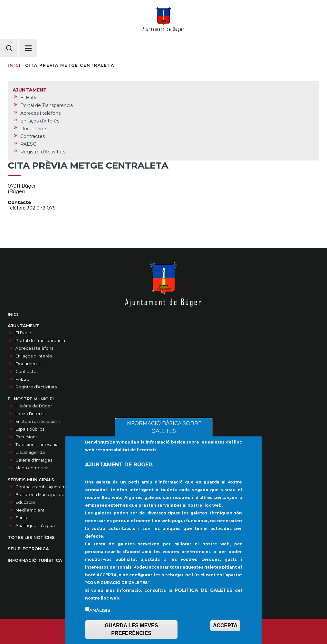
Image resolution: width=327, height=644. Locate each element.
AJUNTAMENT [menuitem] (30, 90)
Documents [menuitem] (34, 129)
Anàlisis (100, 619)
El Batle (23, 333)
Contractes (27, 371)
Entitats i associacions (38, 421)
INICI (13, 314)
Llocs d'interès (30, 414)
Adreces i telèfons (34, 348)
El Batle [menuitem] (29, 98)
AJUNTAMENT (23, 326)
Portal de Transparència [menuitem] (47, 105)
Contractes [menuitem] (33, 136)
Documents (28, 364)
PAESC (22, 379)
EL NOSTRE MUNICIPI (31, 399)
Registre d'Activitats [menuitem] (43, 152)
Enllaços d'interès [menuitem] (40, 121)
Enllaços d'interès (34, 356)
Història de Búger (34, 406)
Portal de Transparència (40, 341)
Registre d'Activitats (36, 387)
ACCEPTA (225, 634)
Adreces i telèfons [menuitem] (40, 113)
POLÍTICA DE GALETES (204, 599)
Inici (14, 65)
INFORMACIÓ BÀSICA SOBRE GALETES (163, 436)
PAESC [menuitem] (28, 144)
